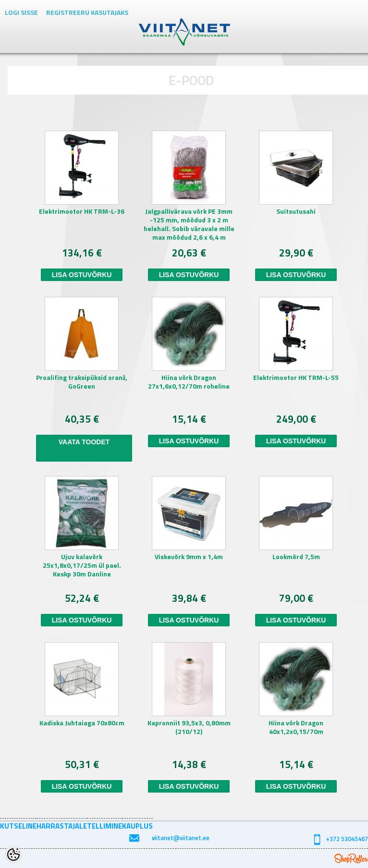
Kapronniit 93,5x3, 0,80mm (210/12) (189, 727)
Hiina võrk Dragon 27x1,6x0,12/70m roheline (189, 382)
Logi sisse (21, 12)
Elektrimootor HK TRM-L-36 (82, 212)
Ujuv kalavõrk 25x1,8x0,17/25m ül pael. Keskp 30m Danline (82, 566)
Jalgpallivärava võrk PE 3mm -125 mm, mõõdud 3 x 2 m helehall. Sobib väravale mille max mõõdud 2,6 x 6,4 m (189, 224)
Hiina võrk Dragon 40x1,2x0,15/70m (296, 727)
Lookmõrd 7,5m (296, 557)
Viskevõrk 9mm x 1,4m (189, 557)
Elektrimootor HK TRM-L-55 (296, 378)
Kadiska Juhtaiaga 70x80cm (82, 723)
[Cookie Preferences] (13, 855)
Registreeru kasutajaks (87, 12)
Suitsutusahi (296, 212)
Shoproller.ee (351, 858)
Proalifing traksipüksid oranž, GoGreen (82, 382)
